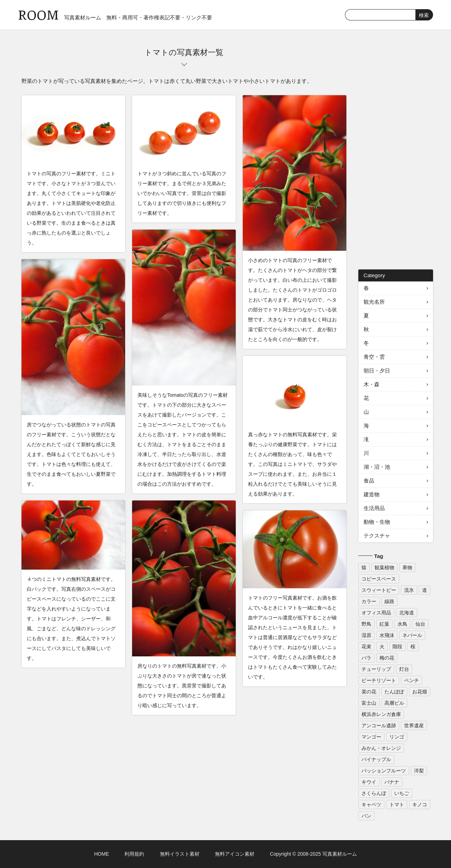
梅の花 (387, 658)
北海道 (407, 613)
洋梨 (419, 771)
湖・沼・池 (377, 467)
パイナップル (376, 759)
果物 (407, 567)
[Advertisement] (396, 153)
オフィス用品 (376, 613)
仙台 (420, 624)
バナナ (392, 782)
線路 (389, 601)
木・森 (372, 384)
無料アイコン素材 (235, 854)
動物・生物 (377, 522)
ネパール (412, 635)
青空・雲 (374, 357)
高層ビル (394, 703)
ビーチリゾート (379, 680)
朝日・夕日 (377, 371)
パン (366, 816)
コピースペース (379, 579)
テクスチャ (377, 536)
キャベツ (371, 805)
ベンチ (412, 680)
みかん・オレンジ (381, 748)
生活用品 (374, 508)
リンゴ (397, 737)
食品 (369, 481)
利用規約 (134, 854)
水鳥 (402, 624)
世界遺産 (414, 726)
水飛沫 (387, 635)
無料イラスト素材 (180, 854)
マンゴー (371, 737)
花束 (366, 647)
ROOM (38, 14)
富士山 (369, 703)
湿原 (366, 635)
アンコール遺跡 (379, 726)
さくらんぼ (374, 793)
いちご (402, 793)
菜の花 (369, 692)
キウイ (369, 782)
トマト (397, 805)
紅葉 (384, 624)
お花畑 (420, 692)
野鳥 (366, 624)
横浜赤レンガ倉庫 (381, 714)
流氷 (409, 590)
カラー (369, 601)
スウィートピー (379, 590)
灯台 (404, 669)
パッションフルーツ (384, 771)
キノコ (420, 805)
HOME (101, 854)
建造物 (372, 494)
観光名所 (374, 302)
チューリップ (376, 669)
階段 (397, 647)
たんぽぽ (394, 692)
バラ (366, 658)
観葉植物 (384, 567)
